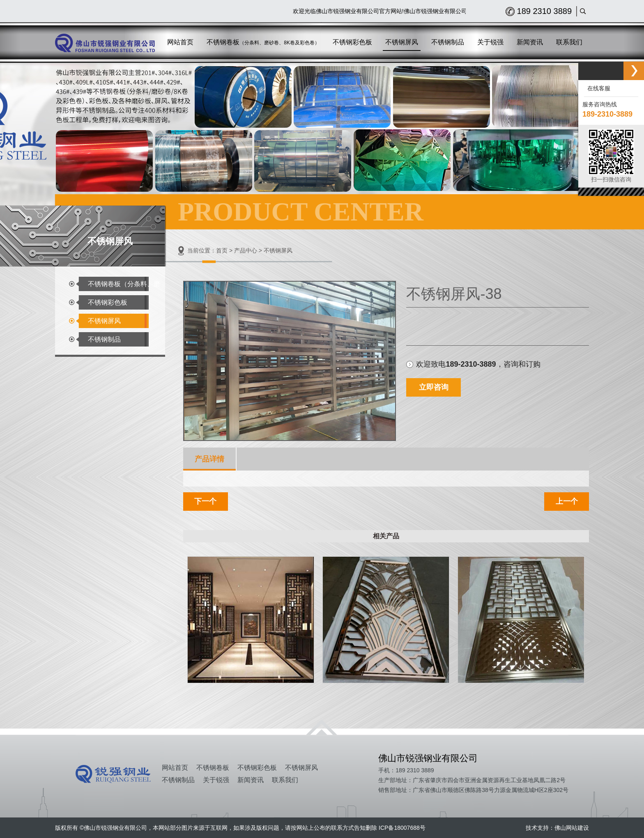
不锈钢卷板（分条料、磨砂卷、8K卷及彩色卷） (124, 286)
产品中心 (246, 250)
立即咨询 (434, 387)
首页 (222, 250)
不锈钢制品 (104, 339)
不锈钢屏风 (104, 321)
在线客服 (597, 88)
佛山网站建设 (572, 828)
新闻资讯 (251, 780)
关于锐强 (216, 780)
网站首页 (175, 768)
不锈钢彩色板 (108, 302)
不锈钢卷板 (213, 768)
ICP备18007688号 (402, 828)
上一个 (567, 501)
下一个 (205, 501)
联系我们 (285, 780)
